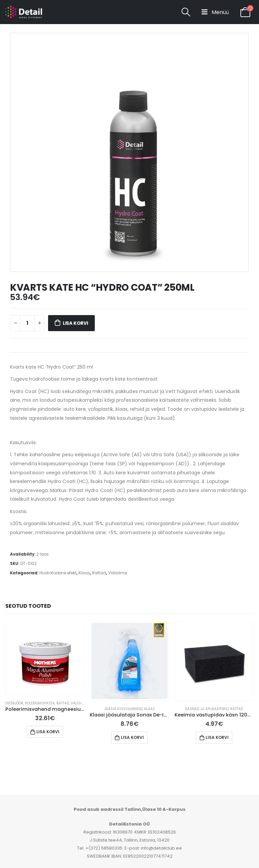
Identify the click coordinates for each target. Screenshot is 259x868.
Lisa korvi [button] (48, 732)
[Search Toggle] (186, 12)
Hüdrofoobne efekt (58, 573)
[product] (45, 658)
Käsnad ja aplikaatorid (207, 709)
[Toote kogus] (27, 323)
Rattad (99, 573)
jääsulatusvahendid (123, 709)
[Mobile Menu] (215, 12)
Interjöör (14, 703)
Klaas (84, 573)
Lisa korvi (75, 323)
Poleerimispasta (40, 703)
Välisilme (117, 573)
